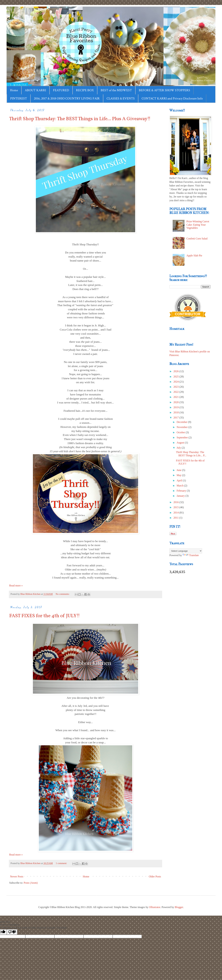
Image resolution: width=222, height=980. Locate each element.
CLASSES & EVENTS (121, 98)
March (180, 486)
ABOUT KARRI (35, 90)
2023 (176, 387)
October (181, 432)
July (179, 448)
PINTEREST (19, 98)
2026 (176, 371)
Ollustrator (155, 907)
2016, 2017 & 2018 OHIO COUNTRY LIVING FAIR (67, 98)
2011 (176, 518)
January (181, 496)
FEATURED (61, 90)
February (182, 491)
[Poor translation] (12, 932)
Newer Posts (17, 876)
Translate (191, 555)
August (181, 443)
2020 (176, 402)
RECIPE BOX (85, 90)
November (183, 427)
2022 (176, 392)
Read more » (16, 586)
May (179, 475)
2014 (176, 513)
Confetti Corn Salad (197, 239)
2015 (176, 507)
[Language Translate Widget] (186, 551)
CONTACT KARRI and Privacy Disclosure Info (172, 98)
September (183, 437)
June (179, 470)
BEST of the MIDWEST (116, 90)
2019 (176, 407)
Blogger (179, 907)
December (182, 422)
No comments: (63, 594)
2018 (176, 412)
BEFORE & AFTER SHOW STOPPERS (164, 90)
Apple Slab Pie (194, 255)
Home (14, 90)
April (180, 480)
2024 (176, 382)
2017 (176, 418)
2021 (176, 397)
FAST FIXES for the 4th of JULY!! (44, 616)
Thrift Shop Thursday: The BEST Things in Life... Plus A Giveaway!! (80, 119)
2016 (176, 502)
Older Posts (155, 876)
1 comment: (62, 863)
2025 (176, 377)
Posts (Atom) (31, 883)
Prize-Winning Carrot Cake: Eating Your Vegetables (198, 225)
